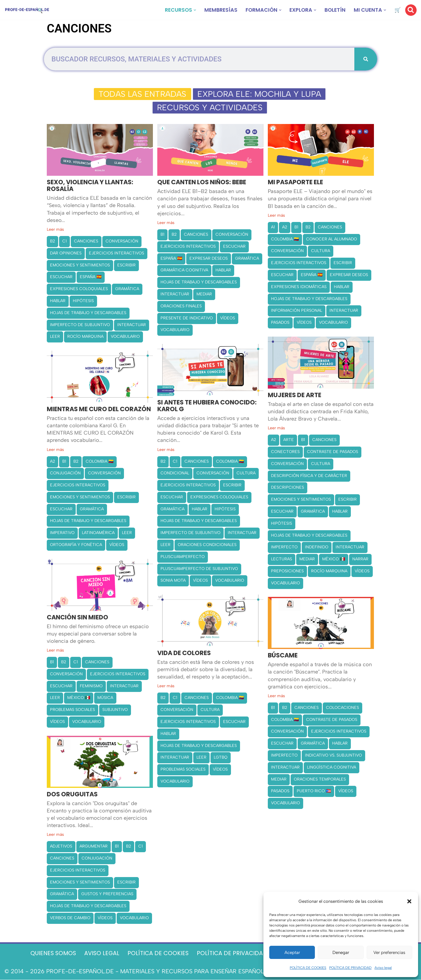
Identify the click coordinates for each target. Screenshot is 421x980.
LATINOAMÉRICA (98, 533)
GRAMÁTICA (127, 289)
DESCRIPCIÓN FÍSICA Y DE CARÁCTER (309, 476)
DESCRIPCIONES (288, 488)
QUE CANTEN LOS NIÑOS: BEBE (202, 183)
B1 (162, 235)
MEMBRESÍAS (218, 10)
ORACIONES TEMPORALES (320, 780)
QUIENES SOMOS (50, 954)
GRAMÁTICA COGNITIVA (184, 271)
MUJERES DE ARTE (295, 396)
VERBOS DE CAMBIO (70, 918)
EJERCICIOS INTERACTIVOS (117, 253)
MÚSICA (105, 698)
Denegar (341, 953)
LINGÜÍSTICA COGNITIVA (332, 768)
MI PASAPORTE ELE (295, 183)
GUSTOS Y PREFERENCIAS (107, 894)
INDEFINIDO (317, 548)
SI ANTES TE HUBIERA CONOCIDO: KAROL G (207, 406)
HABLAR (58, 301)
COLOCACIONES (343, 708)
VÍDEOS (228, 318)
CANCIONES (86, 241)
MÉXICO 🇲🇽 (334, 560)
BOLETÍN (334, 10)
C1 (64, 241)
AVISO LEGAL (100, 954)
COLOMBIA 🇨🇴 (285, 239)
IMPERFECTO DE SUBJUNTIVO (80, 325)
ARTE (289, 440)
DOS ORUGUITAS (72, 795)
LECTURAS (282, 560)
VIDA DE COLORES (184, 654)
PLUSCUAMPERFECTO (183, 557)
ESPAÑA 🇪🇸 (91, 277)
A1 (273, 227)
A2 (285, 227)
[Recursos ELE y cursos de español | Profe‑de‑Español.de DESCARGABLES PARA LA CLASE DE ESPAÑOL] (27, 10)
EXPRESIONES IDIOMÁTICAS (299, 287)
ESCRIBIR (126, 265)
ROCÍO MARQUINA (85, 337)
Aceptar (292, 953)
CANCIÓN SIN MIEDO (77, 618)
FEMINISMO (91, 686)
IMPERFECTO (284, 548)
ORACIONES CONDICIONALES (207, 545)
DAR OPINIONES (66, 253)
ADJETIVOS (61, 847)
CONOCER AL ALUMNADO (332, 239)
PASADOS (280, 323)
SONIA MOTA (173, 581)
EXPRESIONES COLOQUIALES (79, 289)
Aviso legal (383, 968)
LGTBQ (221, 758)
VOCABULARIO (125, 337)
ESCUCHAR (61, 277)
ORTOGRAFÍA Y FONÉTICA (76, 545)
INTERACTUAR (132, 325)
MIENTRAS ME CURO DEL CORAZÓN (99, 410)
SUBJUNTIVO (115, 710)
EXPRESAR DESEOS (209, 259)
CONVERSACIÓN (122, 241)
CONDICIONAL (175, 474)
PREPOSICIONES (287, 571)
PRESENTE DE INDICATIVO (187, 318)
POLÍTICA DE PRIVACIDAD (350, 968)
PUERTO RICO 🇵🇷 (314, 792)
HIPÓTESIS (83, 301)
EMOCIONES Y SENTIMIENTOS (80, 265)
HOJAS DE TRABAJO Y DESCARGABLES (88, 313)
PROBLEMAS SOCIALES (73, 710)
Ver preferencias (389, 953)
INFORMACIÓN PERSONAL (297, 311)
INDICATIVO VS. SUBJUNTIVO (333, 756)
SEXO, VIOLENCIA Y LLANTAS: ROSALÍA (90, 186)
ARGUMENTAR (94, 847)
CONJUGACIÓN (65, 474)
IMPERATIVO (62, 533)
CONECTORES (285, 452)
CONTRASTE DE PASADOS (333, 452)
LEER (55, 337)
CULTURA (321, 251)
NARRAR (360, 560)
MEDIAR (204, 294)
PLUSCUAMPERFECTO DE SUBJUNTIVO (199, 569)
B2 (52, 241)
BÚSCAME (283, 656)
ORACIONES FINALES (181, 306)
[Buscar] (411, 10)
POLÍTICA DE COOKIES (308, 968)
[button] (409, 901)
